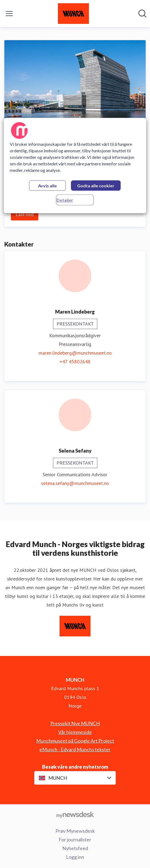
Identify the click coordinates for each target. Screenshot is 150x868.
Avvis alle (47, 186)
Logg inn (75, 857)
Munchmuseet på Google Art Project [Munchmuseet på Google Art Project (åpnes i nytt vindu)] (75, 741)
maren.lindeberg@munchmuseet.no (75, 353)
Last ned (25, 214)
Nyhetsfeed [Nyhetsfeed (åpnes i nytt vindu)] (75, 848)
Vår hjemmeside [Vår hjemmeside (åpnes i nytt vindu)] (75, 732)
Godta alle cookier (96, 186)
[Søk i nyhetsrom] (142, 14)
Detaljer (65, 200)
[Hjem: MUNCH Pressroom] (73, 14)
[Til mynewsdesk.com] (75, 815)
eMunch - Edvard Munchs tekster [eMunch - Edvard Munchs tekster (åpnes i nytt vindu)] (75, 749)
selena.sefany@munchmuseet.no (75, 483)
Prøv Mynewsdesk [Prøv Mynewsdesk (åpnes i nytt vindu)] (75, 831)
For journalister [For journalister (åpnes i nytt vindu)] (75, 839)
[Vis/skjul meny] (9, 14)
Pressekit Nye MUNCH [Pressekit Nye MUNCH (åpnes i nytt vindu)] (75, 723)
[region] (75, 165)
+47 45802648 (75, 362)
